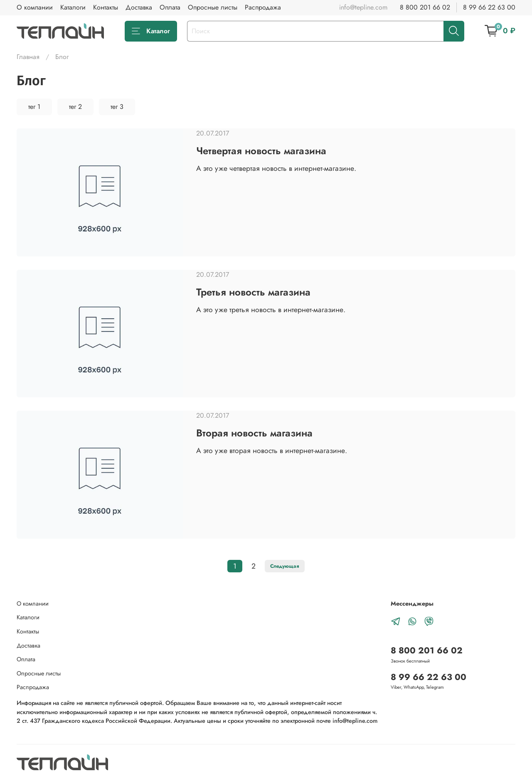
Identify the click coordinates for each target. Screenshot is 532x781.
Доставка (139, 7)
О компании (35, 7)
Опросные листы (213, 7)
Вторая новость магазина (254, 433)
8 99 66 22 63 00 (489, 7)
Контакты (106, 7)
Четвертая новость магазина (261, 151)
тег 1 (34, 107)
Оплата (170, 7)
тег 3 (117, 107)
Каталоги (73, 7)
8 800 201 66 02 (425, 7)
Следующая (285, 566)
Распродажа (263, 7)
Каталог (151, 31)
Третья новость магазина (253, 292)
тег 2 (75, 107)
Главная (28, 57)
